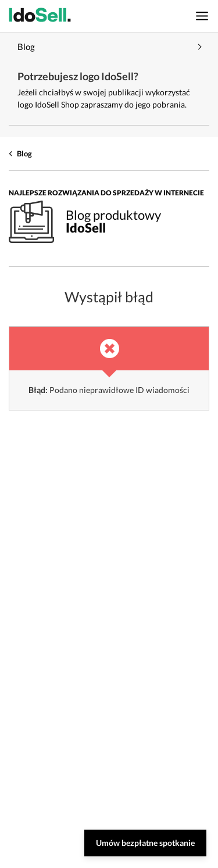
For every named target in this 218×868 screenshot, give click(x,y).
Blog (24, 153)
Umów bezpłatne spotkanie (145, 843)
